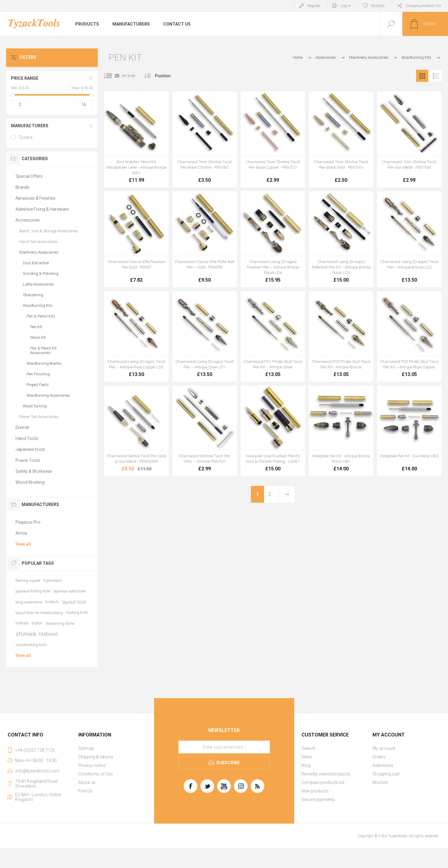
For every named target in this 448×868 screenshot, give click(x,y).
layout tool (74, 602)
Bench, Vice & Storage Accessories (49, 231)
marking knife (77, 613)
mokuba (22, 623)
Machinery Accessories (39, 252)
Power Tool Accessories (39, 417)
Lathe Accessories (38, 284)
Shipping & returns (96, 757)
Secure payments (318, 799)
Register (314, 6)
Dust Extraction (36, 263)
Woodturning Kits (38, 306)
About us (87, 782)
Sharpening (33, 295)
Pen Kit (36, 327)
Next (287, 494)
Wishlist (380, 782)
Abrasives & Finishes (35, 198)
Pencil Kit (38, 337)
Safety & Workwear (34, 471)
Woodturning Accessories (48, 395)
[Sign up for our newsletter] (224, 747)
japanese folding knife (33, 591)
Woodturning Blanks (44, 363)
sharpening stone (60, 623)
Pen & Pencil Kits (41, 316)
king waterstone (29, 602)
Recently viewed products (326, 774)
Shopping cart (386, 774)
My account (384, 748)
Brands (23, 187)
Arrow (21, 533)
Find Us (85, 791)
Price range (25, 78)
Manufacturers (30, 126)
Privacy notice (92, 765)
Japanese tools (30, 449)
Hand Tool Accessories (38, 242)
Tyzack (26, 137)
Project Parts (38, 385)
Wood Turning (35, 406)
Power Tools (28, 460)
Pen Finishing (38, 374)
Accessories (28, 220)
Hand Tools (27, 438)
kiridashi (52, 602)
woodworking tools (31, 645)
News (307, 757)
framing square (28, 581)
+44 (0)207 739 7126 (35, 750)
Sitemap (86, 748)
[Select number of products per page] (112, 76)
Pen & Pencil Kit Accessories (43, 350)
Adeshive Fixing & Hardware (42, 209)
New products (315, 791)
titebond (48, 634)
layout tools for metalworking (39, 613)
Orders (379, 757)
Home (298, 57)
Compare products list (423, 6)
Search (308, 748)
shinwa (26, 634)
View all (23, 544)
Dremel (22, 427)
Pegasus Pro (28, 522)
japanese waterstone (69, 591)
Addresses (383, 765)
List (436, 76)
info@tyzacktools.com (37, 771)
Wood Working (30, 482)
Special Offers (29, 176)
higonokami (53, 581)
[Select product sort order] (167, 76)
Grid (422, 76)
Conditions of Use (95, 774)
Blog (306, 765)
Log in (346, 6)
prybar (37, 623)
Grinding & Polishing (41, 274)
